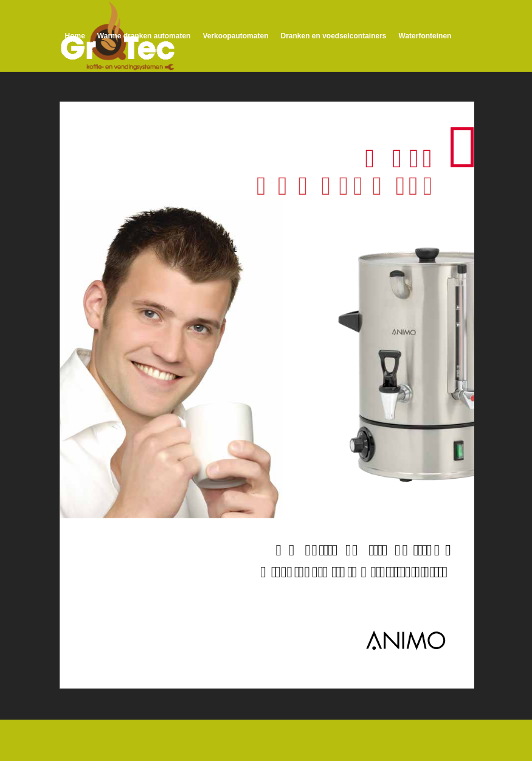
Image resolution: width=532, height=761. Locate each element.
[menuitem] (75, 36)
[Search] (260, 106)
